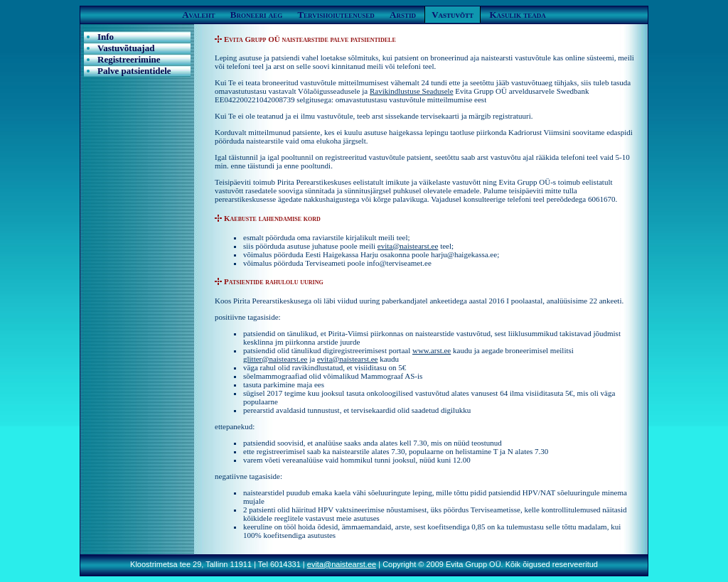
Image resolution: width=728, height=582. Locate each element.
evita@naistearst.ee (408, 246)
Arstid (403, 15)
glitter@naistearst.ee (275, 359)
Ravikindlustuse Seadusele (412, 91)
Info (106, 37)
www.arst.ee (432, 350)
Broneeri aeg (256, 15)
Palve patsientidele (134, 71)
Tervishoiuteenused (336, 15)
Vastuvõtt (453, 15)
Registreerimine (129, 59)
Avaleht (198, 15)
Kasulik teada (517, 15)
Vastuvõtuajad (126, 48)
